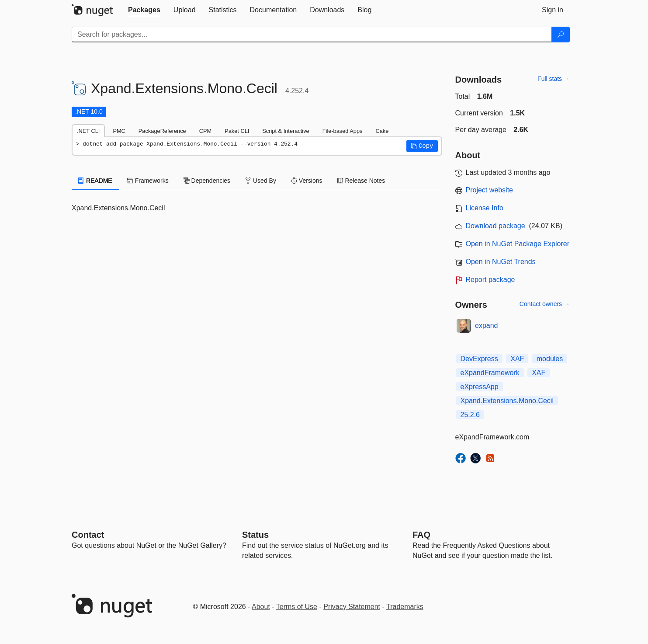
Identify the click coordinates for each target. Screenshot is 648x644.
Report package (490, 280)
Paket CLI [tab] (237, 131)
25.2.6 (470, 415)
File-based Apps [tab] (343, 131)
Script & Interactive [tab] (286, 131)
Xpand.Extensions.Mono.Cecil (507, 401)
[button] (422, 146)
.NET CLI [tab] (88, 131)
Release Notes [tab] (361, 181)
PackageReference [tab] (162, 131)
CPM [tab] (205, 131)
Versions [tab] (307, 181)
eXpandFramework (490, 373)
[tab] (144, 10)
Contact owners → (545, 304)
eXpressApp (480, 387)
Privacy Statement (352, 607)
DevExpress (479, 359)
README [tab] (95, 181)
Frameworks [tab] (148, 181)
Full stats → (554, 79)
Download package (496, 226)
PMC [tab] (119, 131)
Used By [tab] (261, 181)
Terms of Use (297, 607)
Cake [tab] (382, 131)
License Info (485, 208)
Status (255, 535)
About (261, 607)
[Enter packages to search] (312, 35)
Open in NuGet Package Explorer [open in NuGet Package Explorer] (518, 244)
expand (487, 325)
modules (550, 359)
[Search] (561, 35)
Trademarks (405, 607)
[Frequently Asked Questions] (421, 535)
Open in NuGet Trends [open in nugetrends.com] (501, 262)
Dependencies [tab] (207, 181)
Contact (88, 535)
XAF (517, 359)
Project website (490, 190)
